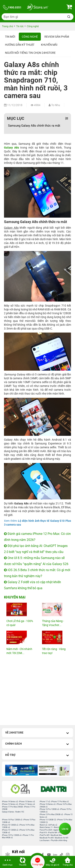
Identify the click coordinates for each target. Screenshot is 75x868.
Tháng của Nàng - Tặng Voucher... (53, 623)
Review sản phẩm (57, 37)
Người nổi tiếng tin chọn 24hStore (30, 53)
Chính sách (37, 744)
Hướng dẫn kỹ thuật (20, 45)
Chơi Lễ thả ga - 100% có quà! (20, 623)
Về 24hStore (37, 733)
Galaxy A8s (11, 148)
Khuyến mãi (49, 45)
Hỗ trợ (37, 755)
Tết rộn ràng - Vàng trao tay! (54, 651)
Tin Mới (10, 37)
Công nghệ (30, 37)
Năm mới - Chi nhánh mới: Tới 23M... (19, 651)
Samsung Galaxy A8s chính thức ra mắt (34, 126)
